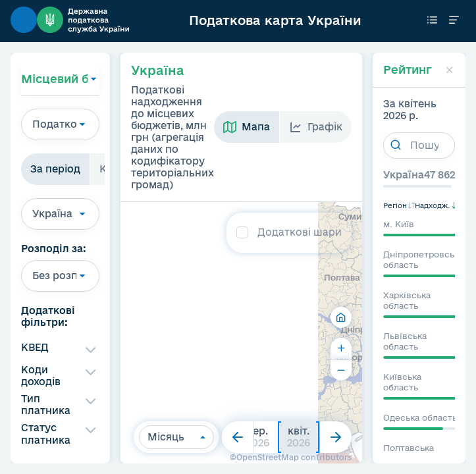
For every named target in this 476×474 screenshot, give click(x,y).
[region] (233, 333)
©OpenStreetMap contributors (291, 457)
